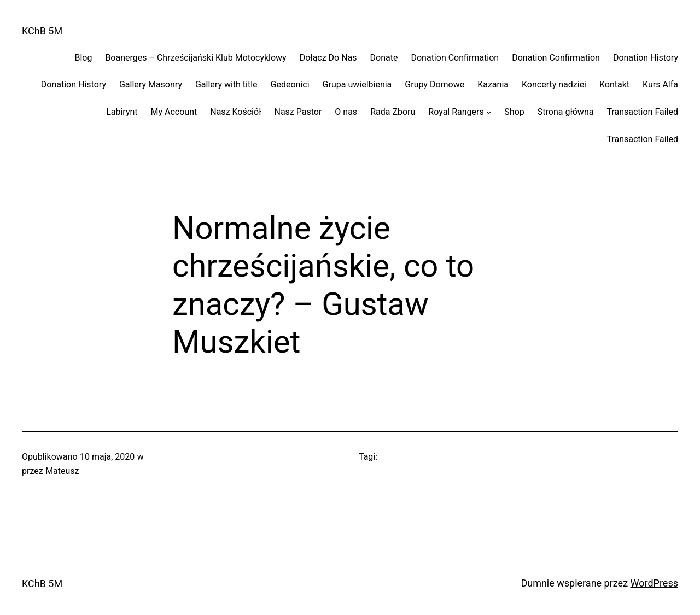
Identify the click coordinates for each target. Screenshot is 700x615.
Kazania (493, 84)
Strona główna (566, 112)
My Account (174, 112)
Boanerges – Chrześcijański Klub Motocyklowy (196, 58)
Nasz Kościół (235, 112)
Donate (384, 58)
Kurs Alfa (660, 84)
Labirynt (122, 112)
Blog (83, 58)
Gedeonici (290, 84)
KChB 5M (42, 31)
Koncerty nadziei (554, 84)
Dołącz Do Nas (328, 58)
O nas (346, 112)
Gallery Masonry (151, 84)
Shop (514, 112)
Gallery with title (226, 84)
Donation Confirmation (455, 58)
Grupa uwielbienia (357, 84)
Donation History (646, 58)
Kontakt (614, 84)
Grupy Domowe (434, 84)
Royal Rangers (456, 112)
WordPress (654, 583)
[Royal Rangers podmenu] (489, 112)
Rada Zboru (393, 112)
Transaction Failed (642, 112)
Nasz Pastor (298, 112)
